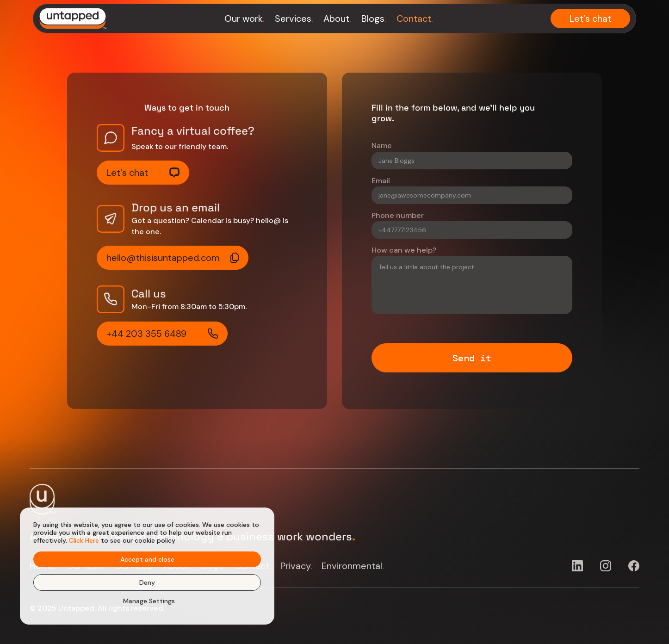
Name (382, 146)
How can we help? (404, 250)
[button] (147, 601)
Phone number (398, 215)
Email (381, 181)
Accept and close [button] (147, 559)
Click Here (84, 540)
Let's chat (590, 19)
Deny (147, 582)
